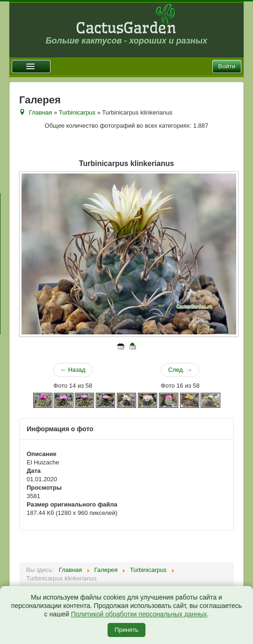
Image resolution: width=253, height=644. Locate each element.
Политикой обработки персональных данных (139, 614)
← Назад (73, 370)
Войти (227, 66)
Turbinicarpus (77, 112)
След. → (180, 370)
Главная (40, 112)
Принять (126, 630)
